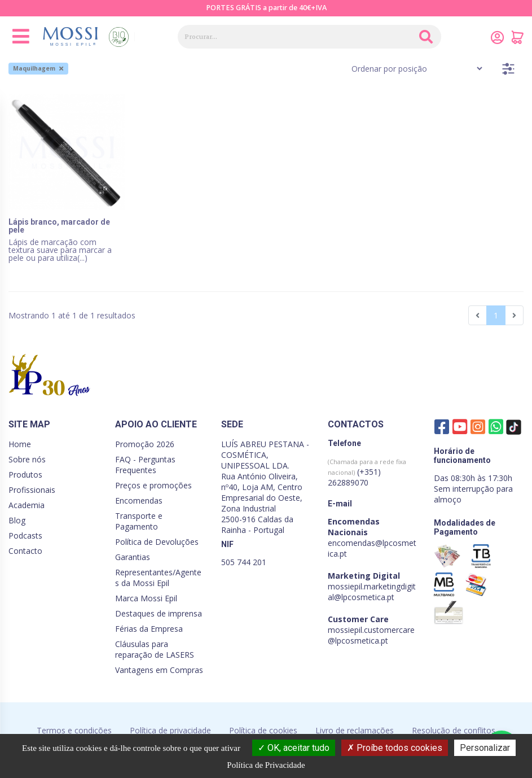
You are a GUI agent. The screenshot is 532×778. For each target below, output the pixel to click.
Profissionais (32, 490)
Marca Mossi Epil (146, 598)
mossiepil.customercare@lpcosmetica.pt (371, 635)
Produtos (25, 475)
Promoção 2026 (145, 444)
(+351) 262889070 (367, 473)
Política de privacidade (170, 730)
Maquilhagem (38, 68)
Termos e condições (74, 730)
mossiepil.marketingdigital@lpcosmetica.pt (372, 592)
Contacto (25, 551)
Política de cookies (263, 730)
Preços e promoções (153, 485)
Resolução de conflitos (454, 730)
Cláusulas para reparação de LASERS (155, 649)
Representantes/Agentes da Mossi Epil (158, 578)
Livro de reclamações (355, 730)
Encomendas (139, 501)
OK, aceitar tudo (294, 748)
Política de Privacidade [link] (266, 765)
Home (20, 444)
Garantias (133, 557)
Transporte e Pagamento (139, 521)
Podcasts (25, 536)
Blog (17, 520)
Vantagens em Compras (159, 670)
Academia (27, 505)
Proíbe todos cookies (395, 748)
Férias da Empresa (149, 629)
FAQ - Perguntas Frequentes (145, 465)
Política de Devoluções (157, 542)
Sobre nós (27, 459)
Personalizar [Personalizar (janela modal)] (485, 748)
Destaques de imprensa (159, 613)
